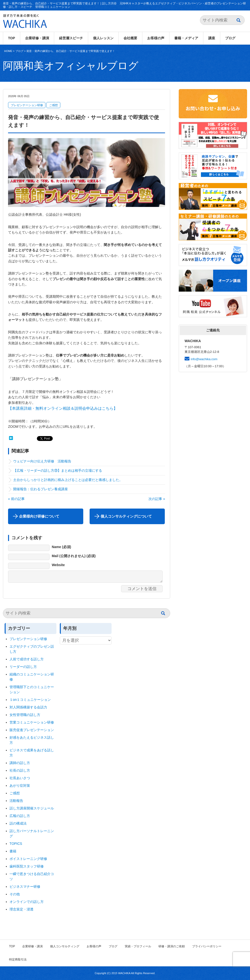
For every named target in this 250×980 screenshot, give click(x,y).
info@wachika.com (204, 359)
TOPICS (16, 844)
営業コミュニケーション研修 (32, 722)
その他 (15, 894)
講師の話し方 (20, 763)
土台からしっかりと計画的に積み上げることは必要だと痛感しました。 (68, 480)
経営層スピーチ (71, 38)
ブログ (230, 38)
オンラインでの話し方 (27, 902)
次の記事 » (157, 499)
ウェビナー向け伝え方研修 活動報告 (42, 461)
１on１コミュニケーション (30, 700)
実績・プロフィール (138, 946)
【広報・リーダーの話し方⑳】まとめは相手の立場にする (58, 470)
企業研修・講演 (37, 38)
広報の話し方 (20, 816)
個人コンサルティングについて (126, 516)
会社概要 (130, 38)
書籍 (13, 851)
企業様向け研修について (39, 516)
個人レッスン (103, 38)
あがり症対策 (21, 786)
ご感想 (53, 105)
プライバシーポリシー (207, 946)
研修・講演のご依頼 (172, 946)
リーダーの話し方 (23, 667)
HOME (8, 51)
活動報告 (16, 801)
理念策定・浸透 (21, 909)
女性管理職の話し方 (25, 715)
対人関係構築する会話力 (28, 707)
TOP (12, 38)
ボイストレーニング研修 (28, 859)
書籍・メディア (186, 38)
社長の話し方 (20, 770)
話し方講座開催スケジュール (32, 808)
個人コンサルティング (65, 946)
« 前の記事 (16, 499)
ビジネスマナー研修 (27, 887)
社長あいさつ (20, 778)
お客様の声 (156, 38)
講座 (212, 38)
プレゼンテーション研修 (27, 105)
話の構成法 (18, 823)
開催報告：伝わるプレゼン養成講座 (41, 489)
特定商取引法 (18, 960)
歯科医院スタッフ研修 (27, 866)
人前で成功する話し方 (27, 659)
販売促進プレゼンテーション (32, 730)
